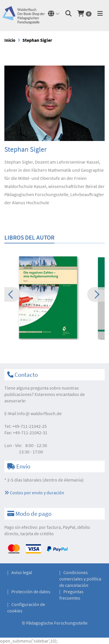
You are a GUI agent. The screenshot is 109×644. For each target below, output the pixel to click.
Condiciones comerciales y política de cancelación (80, 579)
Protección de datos (31, 591)
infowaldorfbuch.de (39, 413)
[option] (54, 298)
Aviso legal (22, 572)
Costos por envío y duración (34, 493)
